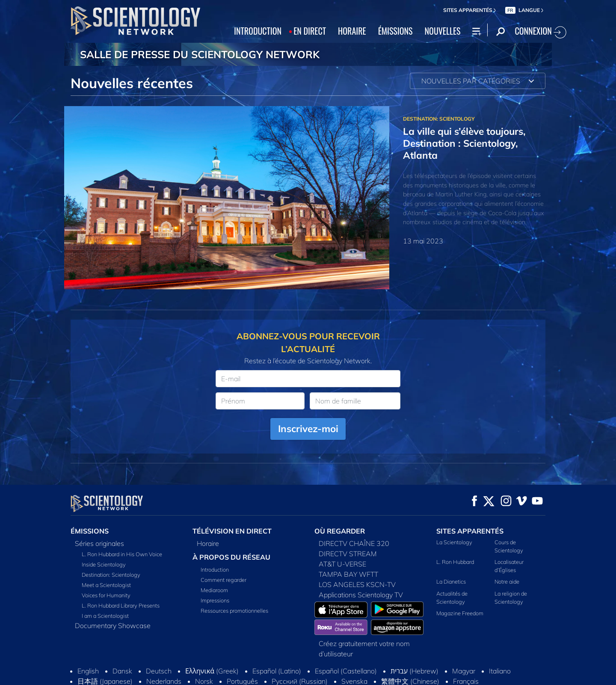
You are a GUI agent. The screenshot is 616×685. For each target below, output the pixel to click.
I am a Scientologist (105, 616)
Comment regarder (224, 580)
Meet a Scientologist (106, 585)
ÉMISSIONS (395, 31)
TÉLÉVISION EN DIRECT (232, 531)
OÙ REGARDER (340, 531)
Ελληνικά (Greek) (212, 671)
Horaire (208, 543)
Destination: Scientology (111, 575)
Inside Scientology (104, 564)
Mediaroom (214, 590)
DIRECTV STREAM (348, 554)
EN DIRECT (310, 31)
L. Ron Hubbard (455, 562)
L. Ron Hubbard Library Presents (121, 605)
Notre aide (507, 581)
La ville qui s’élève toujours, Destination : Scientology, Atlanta (464, 143)
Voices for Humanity (106, 595)
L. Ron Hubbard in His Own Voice (122, 554)
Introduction (215, 569)
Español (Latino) (277, 671)
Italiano (500, 671)
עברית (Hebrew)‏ (415, 671)
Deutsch (159, 671)
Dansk (122, 671)
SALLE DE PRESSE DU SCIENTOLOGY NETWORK (200, 54)
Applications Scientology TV (361, 595)
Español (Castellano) (346, 671)
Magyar (464, 671)
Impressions (215, 600)
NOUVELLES (443, 31)
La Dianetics (451, 581)
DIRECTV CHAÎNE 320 (354, 543)
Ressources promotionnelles (234, 611)
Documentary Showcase (113, 626)
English (88, 671)
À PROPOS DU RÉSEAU (231, 557)
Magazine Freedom (460, 613)
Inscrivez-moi (308, 428)
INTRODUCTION (258, 31)
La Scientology (454, 542)
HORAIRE (352, 31)
